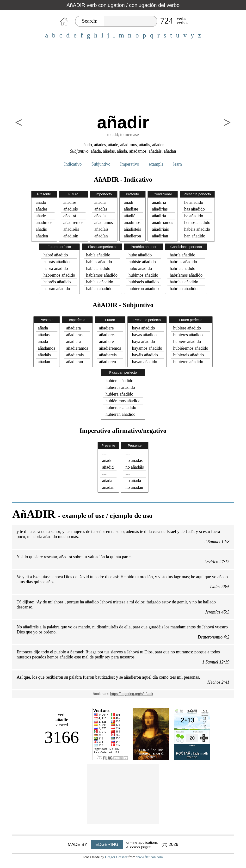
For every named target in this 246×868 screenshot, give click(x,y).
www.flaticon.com (150, 857)
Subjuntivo (101, 164)
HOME (64, 22)
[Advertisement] (123, 76)
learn (178, 164)
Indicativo (73, 164)
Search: (90, 21)
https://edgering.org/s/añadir (132, 694)
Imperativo (130, 164)
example (156, 164)
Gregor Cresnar (116, 857)
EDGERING (107, 844)
